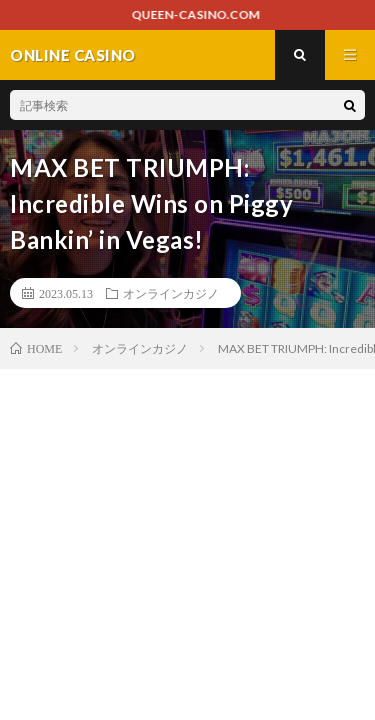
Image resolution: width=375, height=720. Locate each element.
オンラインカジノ (171, 293)
